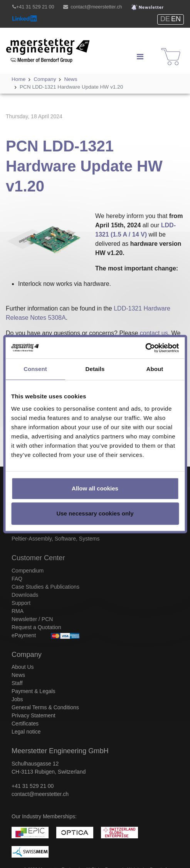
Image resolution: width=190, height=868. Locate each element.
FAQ (17, 579)
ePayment (24, 635)
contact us (154, 333)
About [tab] (155, 369)
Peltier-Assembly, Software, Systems (55, 539)
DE (165, 19)
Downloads (25, 595)
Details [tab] (95, 369)
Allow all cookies (95, 488)
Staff (17, 683)
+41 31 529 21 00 (35, 7)
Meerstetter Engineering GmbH (39, 45)
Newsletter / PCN (32, 619)
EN (176, 19)
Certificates (25, 724)
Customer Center (38, 558)
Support (21, 603)
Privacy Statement (34, 715)
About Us (23, 667)
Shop (166, 50)
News (18, 675)
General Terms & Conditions (45, 707)
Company (27, 655)
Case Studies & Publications (45, 587)
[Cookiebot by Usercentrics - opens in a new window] (145, 348)
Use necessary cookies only (95, 513)
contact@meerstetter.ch (96, 7)
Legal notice (26, 732)
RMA (18, 611)
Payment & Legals (34, 691)
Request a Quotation (36, 627)
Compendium (28, 571)
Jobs (17, 699)
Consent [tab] (35, 369)
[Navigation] (140, 57)
